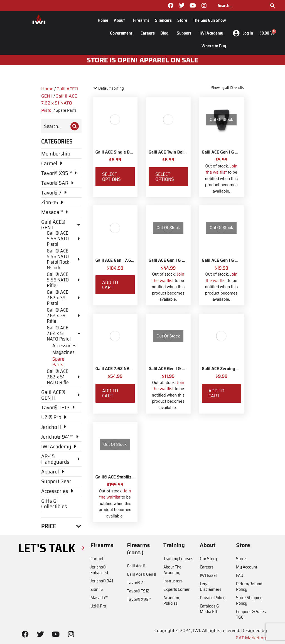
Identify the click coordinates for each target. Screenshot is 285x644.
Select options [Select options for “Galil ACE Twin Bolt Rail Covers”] (165, 177)
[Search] (272, 6)
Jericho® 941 (102, 581)
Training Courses (178, 559)
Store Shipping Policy (249, 600)
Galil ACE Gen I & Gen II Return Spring (185, 369)
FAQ (240, 575)
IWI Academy (213, 33)
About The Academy (172, 570)
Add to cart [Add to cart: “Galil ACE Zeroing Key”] (216, 393)
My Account (247, 567)
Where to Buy (214, 46)
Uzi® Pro (98, 606)
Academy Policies (172, 600)
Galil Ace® (136, 566)
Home (103, 20)
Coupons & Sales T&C (251, 614)
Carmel (97, 559)
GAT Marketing (251, 638)
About (121, 20)
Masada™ (99, 598)
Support (185, 33)
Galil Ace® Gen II (142, 574)
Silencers (163, 20)
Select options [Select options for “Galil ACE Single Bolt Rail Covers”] (111, 177)
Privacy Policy (213, 598)
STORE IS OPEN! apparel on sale (143, 60)
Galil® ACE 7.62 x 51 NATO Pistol (59, 103)
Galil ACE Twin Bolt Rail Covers (178, 152)
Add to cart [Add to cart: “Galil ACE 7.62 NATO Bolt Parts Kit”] (110, 393)
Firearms (141, 20)
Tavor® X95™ (139, 599)
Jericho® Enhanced (99, 570)
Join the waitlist (222, 169)
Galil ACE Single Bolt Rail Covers (126, 152)
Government (122, 33)
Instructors (173, 581)
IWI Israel (208, 575)
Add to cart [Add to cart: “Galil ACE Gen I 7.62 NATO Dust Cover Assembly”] (110, 285)
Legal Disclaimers (211, 586)
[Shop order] (116, 88)
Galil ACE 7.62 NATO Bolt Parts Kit (129, 369)
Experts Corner (176, 589)
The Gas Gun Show (209, 20)
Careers (148, 33)
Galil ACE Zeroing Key (223, 369)
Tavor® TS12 (138, 591)
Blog (166, 33)
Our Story (208, 559)
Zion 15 (97, 589)
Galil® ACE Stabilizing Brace (123, 477)
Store (182, 20)
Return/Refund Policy (249, 586)
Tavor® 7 (135, 583)
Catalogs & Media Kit (209, 609)
